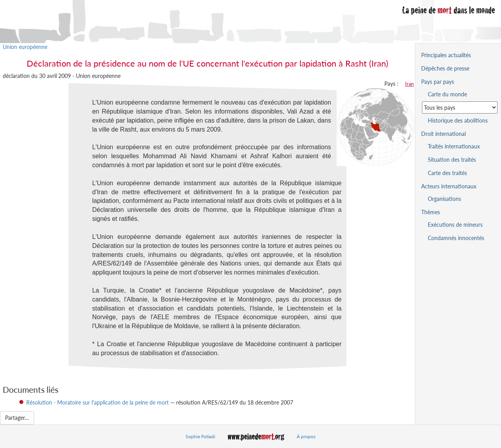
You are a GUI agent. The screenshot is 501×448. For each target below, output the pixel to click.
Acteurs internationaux (449, 186)
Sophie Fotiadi (200, 436)
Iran (409, 84)
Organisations (444, 199)
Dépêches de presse (445, 68)
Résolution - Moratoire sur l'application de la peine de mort (97, 402)
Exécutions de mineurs (455, 225)
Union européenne (25, 47)
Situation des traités (452, 160)
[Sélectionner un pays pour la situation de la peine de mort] (460, 107)
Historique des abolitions (458, 120)
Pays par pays (438, 82)
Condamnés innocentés (456, 238)
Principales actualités (446, 55)
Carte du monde (447, 94)
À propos (306, 436)
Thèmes (431, 212)
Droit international (443, 134)
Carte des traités (447, 173)
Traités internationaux (454, 146)
